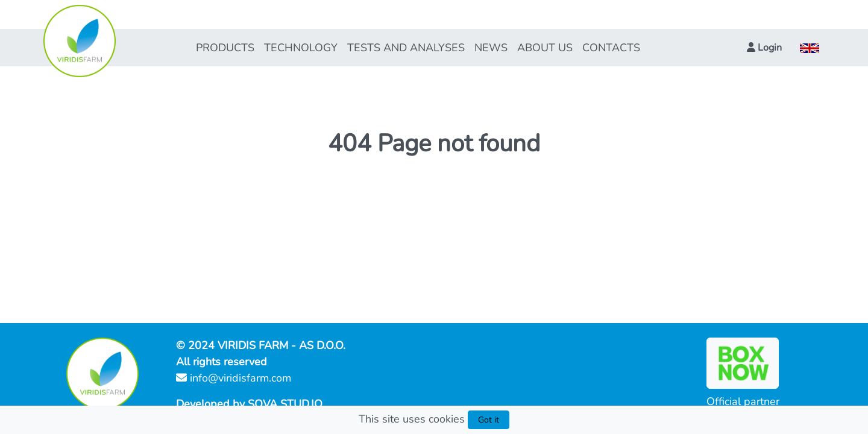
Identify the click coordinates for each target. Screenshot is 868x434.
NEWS (491, 48)
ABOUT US (545, 48)
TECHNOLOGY (301, 48)
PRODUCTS (225, 48)
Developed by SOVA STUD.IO (249, 404)
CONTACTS (611, 48)
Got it (489, 420)
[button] (764, 48)
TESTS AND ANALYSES (406, 48)
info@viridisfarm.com (234, 378)
